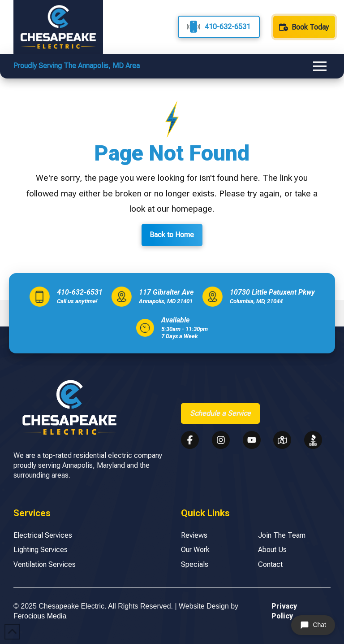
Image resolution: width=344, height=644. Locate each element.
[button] (320, 66)
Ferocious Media (40, 616)
